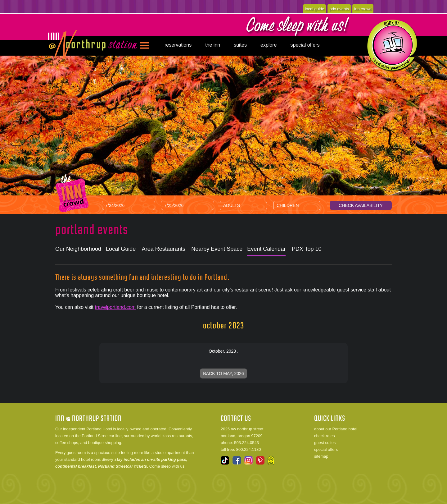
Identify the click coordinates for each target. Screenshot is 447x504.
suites (240, 45)
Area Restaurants (164, 249)
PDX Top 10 (307, 249)
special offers (305, 45)
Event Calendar (266, 249)
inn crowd (363, 9)
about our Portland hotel (336, 429)
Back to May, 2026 (223, 373)
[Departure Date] (187, 205)
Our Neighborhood (78, 249)
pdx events (339, 9)
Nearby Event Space (217, 249)
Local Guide (121, 249)
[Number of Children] (301, 205)
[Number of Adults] (248, 205)
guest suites (325, 443)
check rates (324, 436)
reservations (178, 45)
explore (269, 45)
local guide (314, 9)
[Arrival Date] (129, 205)
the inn (213, 45)
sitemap (321, 456)
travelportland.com (115, 307)
